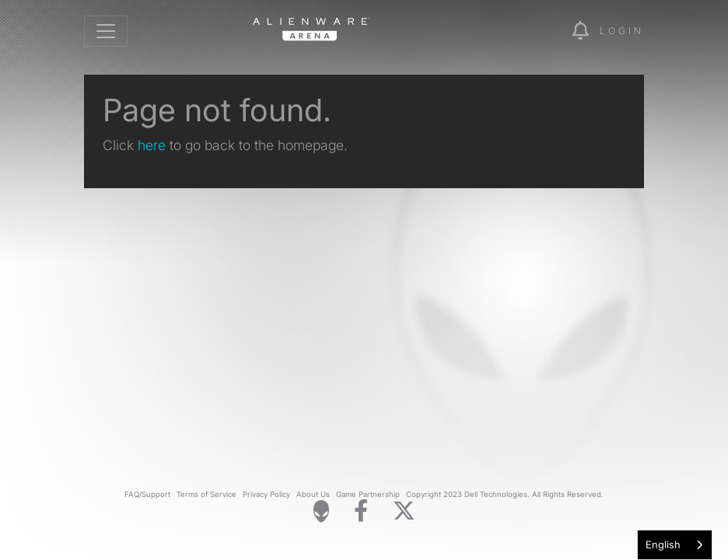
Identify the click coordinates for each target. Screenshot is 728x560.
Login (622, 31)
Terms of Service (206, 494)
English (663, 544)
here (152, 145)
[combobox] (675, 545)
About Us (313, 494)
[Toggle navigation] (106, 31)
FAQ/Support (147, 494)
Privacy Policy (266, 494)
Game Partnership (368, 494)
